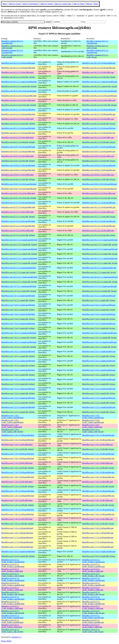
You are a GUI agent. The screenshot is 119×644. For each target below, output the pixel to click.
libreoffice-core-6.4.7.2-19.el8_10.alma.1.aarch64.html (13, 561)
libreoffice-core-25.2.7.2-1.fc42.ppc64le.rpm (99, 207)
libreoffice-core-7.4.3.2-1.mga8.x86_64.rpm (98, 365)
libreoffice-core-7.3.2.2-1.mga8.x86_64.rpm (98, 393)
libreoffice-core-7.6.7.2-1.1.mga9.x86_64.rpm (99, 291)
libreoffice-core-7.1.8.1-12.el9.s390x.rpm (97, 500)
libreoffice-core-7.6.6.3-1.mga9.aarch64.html (18, 305)
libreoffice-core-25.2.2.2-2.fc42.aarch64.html (18, 221)
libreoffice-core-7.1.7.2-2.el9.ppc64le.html (17, 547)
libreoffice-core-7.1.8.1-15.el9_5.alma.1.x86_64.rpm (93, 431)
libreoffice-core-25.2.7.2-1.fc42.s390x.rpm (98, 212)
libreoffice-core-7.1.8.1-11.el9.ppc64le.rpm (98, 514)
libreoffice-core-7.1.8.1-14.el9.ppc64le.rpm (98, 458)
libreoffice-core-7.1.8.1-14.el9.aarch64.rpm (98, 454)
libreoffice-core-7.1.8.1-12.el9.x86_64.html (17, 505)
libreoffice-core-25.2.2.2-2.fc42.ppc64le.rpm (99, 226)
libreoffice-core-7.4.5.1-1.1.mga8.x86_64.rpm (99, 347)
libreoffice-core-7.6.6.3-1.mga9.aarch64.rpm (99, 305)
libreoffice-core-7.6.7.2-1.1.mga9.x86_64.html (19, 291)
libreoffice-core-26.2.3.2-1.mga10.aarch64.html (19, 82)
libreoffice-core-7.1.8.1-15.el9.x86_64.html (17, 449)
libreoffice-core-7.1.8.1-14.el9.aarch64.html (18, 454)
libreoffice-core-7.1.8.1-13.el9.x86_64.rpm (98, 486)
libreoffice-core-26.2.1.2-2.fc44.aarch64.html (18, 128)
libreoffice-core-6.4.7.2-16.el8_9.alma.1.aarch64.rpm (93, 617)
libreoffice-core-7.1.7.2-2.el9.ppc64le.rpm (98, 547)
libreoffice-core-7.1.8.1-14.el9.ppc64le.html (18, 458)
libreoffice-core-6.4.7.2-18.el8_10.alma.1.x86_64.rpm (93, 593)
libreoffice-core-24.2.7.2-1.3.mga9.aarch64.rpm (100, 240)
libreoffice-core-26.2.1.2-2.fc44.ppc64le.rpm (99, 133)
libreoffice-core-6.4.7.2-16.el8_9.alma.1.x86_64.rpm (93, 631)
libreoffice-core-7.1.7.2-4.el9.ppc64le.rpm (98, 538)
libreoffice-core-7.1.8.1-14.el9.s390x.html (17, 463)
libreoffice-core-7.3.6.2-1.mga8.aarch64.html (18, 370)
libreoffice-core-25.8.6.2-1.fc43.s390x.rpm (98, 175)
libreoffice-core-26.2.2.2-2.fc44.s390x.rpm (98, 119)
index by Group (15, 4)
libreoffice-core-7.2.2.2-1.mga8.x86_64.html (18, 412)
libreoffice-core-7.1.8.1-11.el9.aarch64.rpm (98, 510)
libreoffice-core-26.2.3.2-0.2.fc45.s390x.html (18, 100)
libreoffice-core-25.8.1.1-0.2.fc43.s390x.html (18, 193)
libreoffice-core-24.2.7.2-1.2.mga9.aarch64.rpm (100, 249)
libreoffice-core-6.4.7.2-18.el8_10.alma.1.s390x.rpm (93, 589)
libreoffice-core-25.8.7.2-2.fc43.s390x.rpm (98, 156)
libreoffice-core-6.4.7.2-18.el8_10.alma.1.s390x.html (12, 589)
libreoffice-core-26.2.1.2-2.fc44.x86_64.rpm (99, 142)
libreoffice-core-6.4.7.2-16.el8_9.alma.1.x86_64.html (12, 631)
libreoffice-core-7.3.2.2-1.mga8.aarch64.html (18, 389)
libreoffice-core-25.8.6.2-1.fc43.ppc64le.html (18, 170)
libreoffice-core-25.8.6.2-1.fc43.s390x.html (17, 175)
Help (96, 4)
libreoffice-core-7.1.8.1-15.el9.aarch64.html (18, 435)
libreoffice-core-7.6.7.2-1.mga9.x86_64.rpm (98, 300)
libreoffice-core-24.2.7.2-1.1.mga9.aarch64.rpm (100, 258)
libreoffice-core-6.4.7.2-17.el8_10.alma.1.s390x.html (12, 607)
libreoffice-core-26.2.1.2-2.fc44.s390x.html (17, 138)
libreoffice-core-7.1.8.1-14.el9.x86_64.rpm (98, 468)
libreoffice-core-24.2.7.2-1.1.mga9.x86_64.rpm (100, 263)
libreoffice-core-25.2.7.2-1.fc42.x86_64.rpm (99, 217)
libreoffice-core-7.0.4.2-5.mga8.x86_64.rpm (98, 556)
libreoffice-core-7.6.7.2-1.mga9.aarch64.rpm (99, 296)
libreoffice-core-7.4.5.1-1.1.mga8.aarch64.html (19, 342)
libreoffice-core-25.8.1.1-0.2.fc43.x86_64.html (19, 198)
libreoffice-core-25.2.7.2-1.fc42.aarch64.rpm (99, 203)
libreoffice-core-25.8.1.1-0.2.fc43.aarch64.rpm (99, 184)
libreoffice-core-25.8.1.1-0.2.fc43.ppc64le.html (19, 189)
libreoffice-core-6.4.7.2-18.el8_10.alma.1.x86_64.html (13, 593)
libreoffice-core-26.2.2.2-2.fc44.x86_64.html (18, 124)
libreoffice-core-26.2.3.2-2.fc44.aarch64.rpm (99, 63)
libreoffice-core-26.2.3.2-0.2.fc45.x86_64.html (19, 105)
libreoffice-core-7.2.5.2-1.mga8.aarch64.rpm (99, 398)
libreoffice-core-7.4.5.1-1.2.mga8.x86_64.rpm (99, 338)
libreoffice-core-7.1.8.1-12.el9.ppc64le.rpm (98, 496)
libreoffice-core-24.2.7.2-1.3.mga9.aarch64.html (19, 240)
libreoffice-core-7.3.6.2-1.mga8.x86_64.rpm (98, 375)
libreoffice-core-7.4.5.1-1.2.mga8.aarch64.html (19, 333)
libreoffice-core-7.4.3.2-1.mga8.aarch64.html (18, 361)
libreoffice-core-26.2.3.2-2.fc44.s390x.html (17, 72)
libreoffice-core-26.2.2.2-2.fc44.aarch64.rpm (99, 110)
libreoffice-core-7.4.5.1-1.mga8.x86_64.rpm (98, 356)
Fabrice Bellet (6, 641)
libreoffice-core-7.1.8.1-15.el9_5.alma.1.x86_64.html (12, 431)
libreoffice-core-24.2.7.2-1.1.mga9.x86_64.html (19, 263)
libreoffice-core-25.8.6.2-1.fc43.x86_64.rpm (99, 179)
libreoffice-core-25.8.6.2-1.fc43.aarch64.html (18, 165)
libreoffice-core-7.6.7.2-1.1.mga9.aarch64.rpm (99, 286)
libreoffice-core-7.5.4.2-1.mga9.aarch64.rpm (99, 324)
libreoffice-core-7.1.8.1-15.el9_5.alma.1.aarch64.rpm (93, 417)
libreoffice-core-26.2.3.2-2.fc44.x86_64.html (18, 77)
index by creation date (63, 4)
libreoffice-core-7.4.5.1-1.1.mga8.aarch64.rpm (99, 342)
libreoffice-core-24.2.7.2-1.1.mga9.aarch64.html (19, 258)
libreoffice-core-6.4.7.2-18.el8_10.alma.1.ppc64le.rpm (93, 584)
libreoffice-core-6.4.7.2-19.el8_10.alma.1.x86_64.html (13, 575)
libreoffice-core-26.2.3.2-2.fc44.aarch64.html (18, 63)
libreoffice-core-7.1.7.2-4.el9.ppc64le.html (17, 538)
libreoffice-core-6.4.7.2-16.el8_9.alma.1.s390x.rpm (92, 626)
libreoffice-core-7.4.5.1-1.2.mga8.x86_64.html (19, 338)
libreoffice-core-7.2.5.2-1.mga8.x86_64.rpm (98, 403)
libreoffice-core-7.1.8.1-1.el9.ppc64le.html (17, 533)
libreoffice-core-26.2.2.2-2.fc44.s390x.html (17, 119)
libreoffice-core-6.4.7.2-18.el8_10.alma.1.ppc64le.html (13, 584)
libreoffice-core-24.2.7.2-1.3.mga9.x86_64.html (19, 244)
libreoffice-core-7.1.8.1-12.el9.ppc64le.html (18, 496)
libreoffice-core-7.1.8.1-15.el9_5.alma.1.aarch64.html (12, 417)
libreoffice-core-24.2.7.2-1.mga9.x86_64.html (18, 272)
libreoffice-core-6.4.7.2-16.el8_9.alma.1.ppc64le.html (12, 621)
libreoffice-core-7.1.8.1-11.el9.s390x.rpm (97, 519)
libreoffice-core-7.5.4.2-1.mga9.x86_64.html (18, 328)
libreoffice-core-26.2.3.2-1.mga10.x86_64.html (19, 86)
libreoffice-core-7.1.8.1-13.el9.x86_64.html (17, 486)
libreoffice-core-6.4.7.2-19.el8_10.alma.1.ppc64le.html (13, 565)
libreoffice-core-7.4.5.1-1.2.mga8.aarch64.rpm (99, 333)
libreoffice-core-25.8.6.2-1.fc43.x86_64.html (18, 179)
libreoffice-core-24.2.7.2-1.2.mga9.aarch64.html (19, 249)
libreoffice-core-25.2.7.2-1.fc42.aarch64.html (18, 203)
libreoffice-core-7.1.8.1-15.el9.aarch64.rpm (98, 435)
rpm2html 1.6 (16, 637)
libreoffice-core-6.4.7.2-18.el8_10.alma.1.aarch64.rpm (93, 579)
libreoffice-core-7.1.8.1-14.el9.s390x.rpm (97, 463)
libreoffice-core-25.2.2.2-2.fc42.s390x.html (17, 231)
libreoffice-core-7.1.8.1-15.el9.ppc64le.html (18, 440)
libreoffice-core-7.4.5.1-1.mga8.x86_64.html (18, 356)
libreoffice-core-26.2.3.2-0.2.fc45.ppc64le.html (19, 96)
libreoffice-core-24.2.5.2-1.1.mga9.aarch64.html (19, 277)
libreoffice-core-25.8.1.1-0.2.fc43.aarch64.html (19, 184)
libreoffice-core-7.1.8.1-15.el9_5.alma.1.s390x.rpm (92, 426)
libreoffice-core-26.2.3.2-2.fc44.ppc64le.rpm (99, 68)
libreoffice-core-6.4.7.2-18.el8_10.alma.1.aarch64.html (13, 579)
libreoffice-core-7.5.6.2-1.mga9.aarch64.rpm (99, 314)
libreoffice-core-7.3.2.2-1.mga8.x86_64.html (18, 393)
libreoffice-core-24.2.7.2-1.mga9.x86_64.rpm (99, 272)
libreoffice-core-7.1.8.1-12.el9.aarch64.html (18, 491)
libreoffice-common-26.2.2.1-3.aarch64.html (12, 42)
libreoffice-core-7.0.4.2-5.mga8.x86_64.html (18, 556)
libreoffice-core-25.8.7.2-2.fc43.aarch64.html (18, 147)
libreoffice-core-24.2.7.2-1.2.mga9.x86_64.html (19, 254)
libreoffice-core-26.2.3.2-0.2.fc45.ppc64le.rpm (99, 96)
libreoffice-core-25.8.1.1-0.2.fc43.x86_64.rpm (99, 198)
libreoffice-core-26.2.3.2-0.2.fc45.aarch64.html (19, 91)
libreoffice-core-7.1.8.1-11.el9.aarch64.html (18, 510)
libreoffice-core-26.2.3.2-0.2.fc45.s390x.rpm (99, 100)
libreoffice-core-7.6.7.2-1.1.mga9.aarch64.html (19, 286)
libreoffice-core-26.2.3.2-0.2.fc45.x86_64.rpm (99, 105)
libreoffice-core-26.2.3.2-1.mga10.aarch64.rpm (100, 82)
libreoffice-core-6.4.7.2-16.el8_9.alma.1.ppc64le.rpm (93, 621)
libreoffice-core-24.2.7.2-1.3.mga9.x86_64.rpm (100, 244)
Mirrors (89, 4)
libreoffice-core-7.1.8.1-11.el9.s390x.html (17, 519)
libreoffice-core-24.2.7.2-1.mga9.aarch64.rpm (99, 268)
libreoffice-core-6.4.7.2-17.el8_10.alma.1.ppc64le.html (13, 603)
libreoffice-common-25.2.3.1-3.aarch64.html (12, 51)
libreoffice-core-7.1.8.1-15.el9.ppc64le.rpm (98, 440)
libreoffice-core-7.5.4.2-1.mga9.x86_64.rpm (98, 328)
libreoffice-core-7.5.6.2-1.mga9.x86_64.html (18, 319)
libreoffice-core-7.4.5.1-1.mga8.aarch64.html (18, 351)
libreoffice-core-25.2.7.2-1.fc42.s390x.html (17, 212)
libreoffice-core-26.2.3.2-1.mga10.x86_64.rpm (99, 86)
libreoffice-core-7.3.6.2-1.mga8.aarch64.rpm (99, 370)
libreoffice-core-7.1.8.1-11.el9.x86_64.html (17, 524)
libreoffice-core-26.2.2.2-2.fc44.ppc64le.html (18, 114)
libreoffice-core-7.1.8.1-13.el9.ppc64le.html (18, 477)
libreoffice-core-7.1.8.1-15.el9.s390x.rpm (97, 445)
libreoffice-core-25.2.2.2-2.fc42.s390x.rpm (98, 231)
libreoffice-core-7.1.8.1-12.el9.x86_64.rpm (98, 505)
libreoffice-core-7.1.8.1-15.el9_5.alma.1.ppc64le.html (12, 421)
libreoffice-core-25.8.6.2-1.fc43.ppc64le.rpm (99, 170)
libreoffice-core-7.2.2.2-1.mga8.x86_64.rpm (98, 412)
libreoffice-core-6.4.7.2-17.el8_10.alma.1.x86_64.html (13, 612)
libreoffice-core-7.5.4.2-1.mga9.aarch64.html (18, 324)
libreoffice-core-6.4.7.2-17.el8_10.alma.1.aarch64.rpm (93, 598)
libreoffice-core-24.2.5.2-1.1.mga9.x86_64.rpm (100, 282)
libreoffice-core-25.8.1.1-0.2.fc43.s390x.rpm (99, 193)
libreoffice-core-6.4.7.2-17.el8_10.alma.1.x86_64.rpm (93, 612)
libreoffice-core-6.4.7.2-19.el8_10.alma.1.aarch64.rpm (93, 561)
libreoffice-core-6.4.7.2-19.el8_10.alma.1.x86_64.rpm (93, 575)
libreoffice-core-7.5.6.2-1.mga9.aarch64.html (18, 314)
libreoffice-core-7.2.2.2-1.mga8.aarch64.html (18, 407)
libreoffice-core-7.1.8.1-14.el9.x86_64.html (17, 468)
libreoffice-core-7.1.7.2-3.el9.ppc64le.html (17, 542)
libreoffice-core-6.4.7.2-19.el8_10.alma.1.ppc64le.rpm (93, 565)
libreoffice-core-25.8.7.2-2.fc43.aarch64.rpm (99, 147)
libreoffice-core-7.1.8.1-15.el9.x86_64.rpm (98, 449)
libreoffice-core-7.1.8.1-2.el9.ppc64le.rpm (98, 528)
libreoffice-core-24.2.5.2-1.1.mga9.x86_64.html (19, 282)
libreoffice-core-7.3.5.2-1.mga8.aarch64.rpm (99, 379)
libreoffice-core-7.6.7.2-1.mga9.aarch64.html (18, 296)
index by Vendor (47, 4)
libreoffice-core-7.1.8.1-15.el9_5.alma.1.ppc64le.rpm (93, 421)
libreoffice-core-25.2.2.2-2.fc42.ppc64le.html (18, 226)
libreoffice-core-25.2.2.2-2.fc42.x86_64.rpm (99, 235)
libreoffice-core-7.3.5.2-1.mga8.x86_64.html (18, 384)
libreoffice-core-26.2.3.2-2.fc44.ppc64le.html (18, 68)
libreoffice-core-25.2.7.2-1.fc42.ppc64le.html (18, 207)
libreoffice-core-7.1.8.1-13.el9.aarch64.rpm (98, 472)
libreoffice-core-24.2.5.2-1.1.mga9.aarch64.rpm (100, 277)
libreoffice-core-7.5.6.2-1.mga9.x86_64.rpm (98, 319)
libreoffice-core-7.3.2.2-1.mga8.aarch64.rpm (99, 389)
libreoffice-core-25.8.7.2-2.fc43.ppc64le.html (18, 151)
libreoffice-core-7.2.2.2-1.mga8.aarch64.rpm (99, 407)
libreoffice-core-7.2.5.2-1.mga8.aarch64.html (18, 398)
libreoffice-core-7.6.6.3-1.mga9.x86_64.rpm (98, 310)
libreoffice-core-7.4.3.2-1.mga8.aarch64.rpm (99, 361)
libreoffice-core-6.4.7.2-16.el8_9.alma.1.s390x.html (12, 626)
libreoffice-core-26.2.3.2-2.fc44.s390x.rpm (98, 72)
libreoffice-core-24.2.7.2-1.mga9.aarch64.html (19, 268)
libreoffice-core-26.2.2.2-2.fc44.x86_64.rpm (99, 124)
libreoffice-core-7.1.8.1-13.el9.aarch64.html (18, 472)
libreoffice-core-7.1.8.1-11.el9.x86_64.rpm (98, 524)
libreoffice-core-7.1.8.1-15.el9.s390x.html (17, 445)
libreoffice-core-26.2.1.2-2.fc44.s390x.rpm (98, 138)
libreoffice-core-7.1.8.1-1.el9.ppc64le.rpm (98, 533)
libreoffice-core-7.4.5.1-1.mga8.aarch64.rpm (99, 351)
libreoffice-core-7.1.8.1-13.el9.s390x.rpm (97, 482)
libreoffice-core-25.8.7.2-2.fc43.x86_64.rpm (99, 161)
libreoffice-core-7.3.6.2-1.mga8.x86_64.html (18, 375)
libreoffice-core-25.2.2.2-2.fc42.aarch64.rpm (99, 221)
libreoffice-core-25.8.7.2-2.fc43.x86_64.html (18, 161)
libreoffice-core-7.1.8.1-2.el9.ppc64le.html (17, 528)
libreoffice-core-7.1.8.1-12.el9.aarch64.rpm (98, 491)
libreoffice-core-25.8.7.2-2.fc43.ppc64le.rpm (99, 151)
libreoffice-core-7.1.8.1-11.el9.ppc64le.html (18, 514)
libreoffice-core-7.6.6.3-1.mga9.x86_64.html (18, 310)
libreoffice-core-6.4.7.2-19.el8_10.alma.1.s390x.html (12, 570)
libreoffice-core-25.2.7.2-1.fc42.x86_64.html (18, 217)
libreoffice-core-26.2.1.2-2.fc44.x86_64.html (18, 142)
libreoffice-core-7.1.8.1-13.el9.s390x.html (17, 482)
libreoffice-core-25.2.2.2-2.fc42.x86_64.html (18, 235)
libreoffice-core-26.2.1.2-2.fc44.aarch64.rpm (99, 128)
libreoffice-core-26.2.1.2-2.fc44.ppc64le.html (18, 133)
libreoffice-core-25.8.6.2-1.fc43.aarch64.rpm (99, 165)
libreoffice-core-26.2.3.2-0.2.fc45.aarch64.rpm (99, 91)
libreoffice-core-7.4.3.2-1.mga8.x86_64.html (18, 365)
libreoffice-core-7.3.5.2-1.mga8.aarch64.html (18, 379)
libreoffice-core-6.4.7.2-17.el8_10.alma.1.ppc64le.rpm (93, 603)
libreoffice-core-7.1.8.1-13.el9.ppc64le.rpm (98, 477)
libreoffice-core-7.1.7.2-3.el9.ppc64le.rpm (98, 542)
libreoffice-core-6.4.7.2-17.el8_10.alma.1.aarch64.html (13, 598)
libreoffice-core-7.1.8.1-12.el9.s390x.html (17, 500)
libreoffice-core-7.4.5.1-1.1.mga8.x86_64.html (19, 347)
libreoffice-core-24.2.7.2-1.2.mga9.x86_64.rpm (100, 254)
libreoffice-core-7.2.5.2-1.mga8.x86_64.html (18, 403)
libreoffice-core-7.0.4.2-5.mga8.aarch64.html (18, 551)
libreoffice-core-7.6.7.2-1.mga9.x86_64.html (18, 300)
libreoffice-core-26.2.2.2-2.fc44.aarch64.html (18, 110)
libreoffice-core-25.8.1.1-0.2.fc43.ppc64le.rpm (99, 189)
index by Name (79, 4)
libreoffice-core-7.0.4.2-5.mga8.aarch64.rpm (99, 551)
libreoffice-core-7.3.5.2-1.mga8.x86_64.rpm (98, 384)
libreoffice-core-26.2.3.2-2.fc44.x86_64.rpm (99, 77)
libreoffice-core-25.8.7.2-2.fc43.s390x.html (17, 156)
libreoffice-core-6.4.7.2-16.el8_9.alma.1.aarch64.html (12, 617)
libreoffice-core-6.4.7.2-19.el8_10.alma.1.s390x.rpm (93, 570)
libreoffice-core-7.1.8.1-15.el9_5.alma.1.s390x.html (12, 426)
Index (5, 4)
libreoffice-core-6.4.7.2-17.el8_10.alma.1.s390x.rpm (93, 607)
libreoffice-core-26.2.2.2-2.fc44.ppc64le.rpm (99, 114)
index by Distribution (31, 4)
